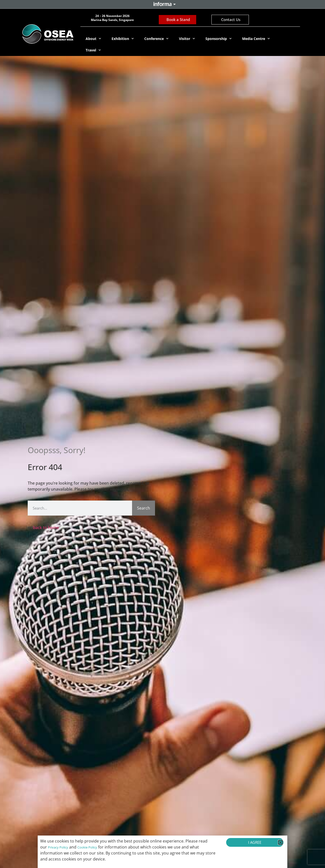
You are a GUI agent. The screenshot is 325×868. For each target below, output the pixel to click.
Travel (93, 50)
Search (144, 508)
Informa (162, 4)
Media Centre (256, 39)
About (93, 39)
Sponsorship (219, 39)
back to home (46, 528)
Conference (156, 39)
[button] (280, 842)
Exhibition (123, 39)
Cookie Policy (87, 847)
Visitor (187, 39)
